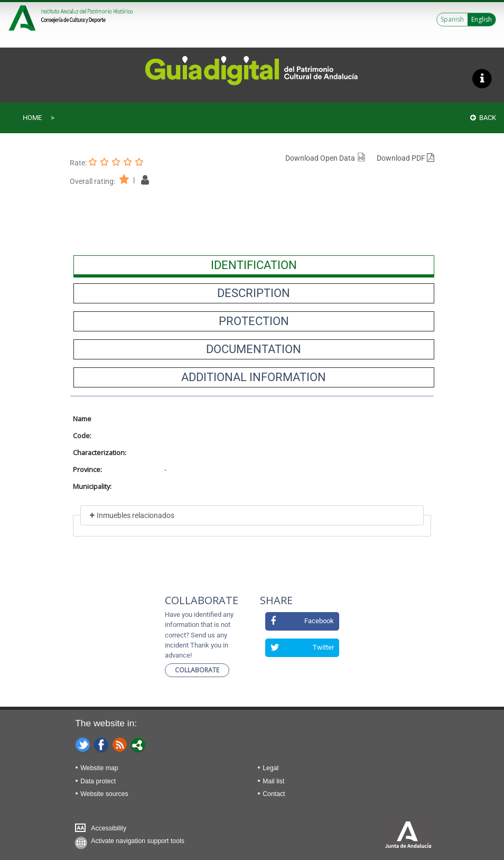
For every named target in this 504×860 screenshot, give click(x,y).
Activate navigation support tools (138, 841)
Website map (99, 768)
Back (483, 118)
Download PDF (405, 158)
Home (32, 118)
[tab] (254, 265)
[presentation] (254, 265)
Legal (270, 768)
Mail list (273, 781)
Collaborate (197, 670)
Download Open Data (326, 158)
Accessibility (109, 828)
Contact (274, 794)
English (482, 19)
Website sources (104, 794)
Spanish (452, 19)
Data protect (98, 781)
